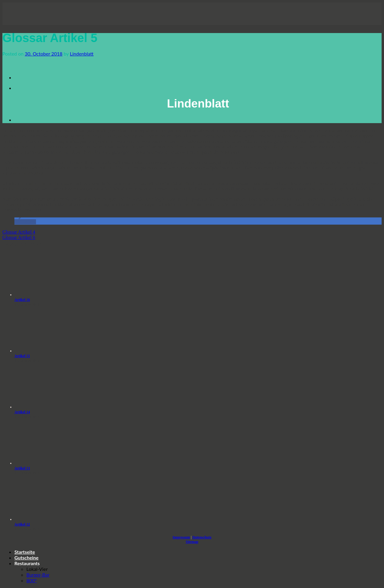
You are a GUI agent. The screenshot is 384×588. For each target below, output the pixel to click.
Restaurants (27, 563)
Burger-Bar (38, 575)
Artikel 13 (22, 468)
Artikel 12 (22, 524)
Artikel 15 (22, 356)
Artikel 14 (22, 412)
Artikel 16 (22, 300)
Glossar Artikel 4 (19, 232)
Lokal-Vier (37, 569)
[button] (25, 222)
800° (31, 580)
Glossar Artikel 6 (19, 237)
